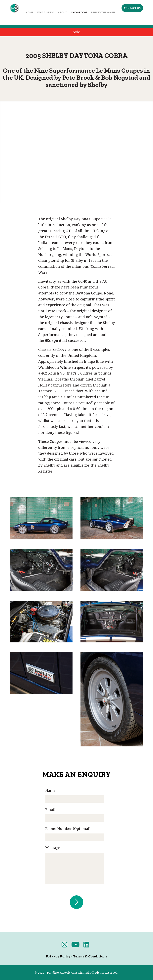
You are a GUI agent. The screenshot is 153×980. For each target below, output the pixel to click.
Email (50, 810)
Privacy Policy (58, 956)
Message (53, 848)
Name (50, 790)
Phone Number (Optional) (68, 829)
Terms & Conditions (90, 956)
